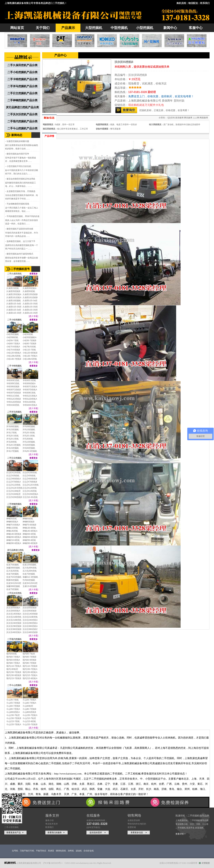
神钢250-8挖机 (29, 540)
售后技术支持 (52, 824)
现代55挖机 (12, 654)
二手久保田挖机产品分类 (22, 65)
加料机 (71, 851)
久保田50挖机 (29, 291)
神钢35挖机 (12, 519)
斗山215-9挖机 (29, 721)
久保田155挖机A (14, 294)
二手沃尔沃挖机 (14, 593)
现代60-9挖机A (13, 660)
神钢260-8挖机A (14, 543)
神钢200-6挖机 (29, 534)
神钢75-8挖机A (13, 525)
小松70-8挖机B (13, 350)
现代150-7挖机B (14, 672)
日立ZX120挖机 (30, 488)
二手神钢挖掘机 (14, 504)
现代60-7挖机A (13, 657)
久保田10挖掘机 (14, 301)
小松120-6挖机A (14, 353)
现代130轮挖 (12, 669)
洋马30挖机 (28, 439)
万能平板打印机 (27, 851)
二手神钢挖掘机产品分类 (22, 100)
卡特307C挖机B (14, 390)
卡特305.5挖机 (29, 380)
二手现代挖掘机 (14, 639)
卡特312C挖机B (14, 399)
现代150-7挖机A (30, 669)
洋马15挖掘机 (13, 430)
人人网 (196, 118)
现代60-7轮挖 (29, 654)
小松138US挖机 (30, 359)
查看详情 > (180, 834)
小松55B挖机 (12, 337)
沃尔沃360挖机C (30, 629)
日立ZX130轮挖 (13, 491)
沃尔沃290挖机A (30, 623)
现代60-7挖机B (29, 657)
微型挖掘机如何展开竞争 (18, 154)
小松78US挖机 (29, 347)
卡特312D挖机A (30, 399)
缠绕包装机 (61, 851)
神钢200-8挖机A (14, 537)
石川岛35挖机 (13, 571)
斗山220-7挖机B (30, 724)
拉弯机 (15, 851)
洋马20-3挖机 (29, 433)
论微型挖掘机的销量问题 (18, 141)
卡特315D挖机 (13, 405)
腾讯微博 (188, 118)
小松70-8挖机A (13, 347)
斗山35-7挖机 (12, 700)
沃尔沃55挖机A (13, 608)
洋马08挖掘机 (13, 426)
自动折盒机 (89, 851)
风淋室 (51, 851)
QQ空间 (171, 118)
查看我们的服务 (56, 833)
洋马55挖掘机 (29, 445)
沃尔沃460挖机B (30, 632)
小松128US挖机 (14, 356)
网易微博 (204, 118)
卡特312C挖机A (30, 396)
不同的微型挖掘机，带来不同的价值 (23, 216)
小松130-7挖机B (14, 359)
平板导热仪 (41, 851)
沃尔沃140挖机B (30, 614)
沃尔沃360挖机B (14, 629)
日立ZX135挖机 (30, 491)
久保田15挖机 (13, 288)
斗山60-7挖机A (29, 703)
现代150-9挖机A (30, 672)
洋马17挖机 (12, 433)
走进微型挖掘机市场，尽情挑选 (21, 191)
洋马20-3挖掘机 (14, 445)
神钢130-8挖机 (29, 528)
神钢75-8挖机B (29, 525)
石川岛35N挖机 (30, 568)
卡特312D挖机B (14, 402)
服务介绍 (49, 820)
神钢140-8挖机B (14, 534)
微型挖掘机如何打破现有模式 (20, 254)
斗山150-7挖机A (30, 715)
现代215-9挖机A (30, 678)
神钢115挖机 (12, 528)
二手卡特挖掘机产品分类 (22, 79)
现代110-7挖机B (30, 666)
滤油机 (79, 851)
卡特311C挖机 (13, 396)
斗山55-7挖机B (13, 703)
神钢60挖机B (29, 522)
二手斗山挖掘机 (14, 685)
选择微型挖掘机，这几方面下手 (21, 241)
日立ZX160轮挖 (13, 494)
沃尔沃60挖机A (13, 611)
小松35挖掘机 (13, 334)
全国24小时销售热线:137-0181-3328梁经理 (178, 863)
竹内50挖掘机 (29, 580)
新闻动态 (17, 135)
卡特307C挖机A (30, 387)
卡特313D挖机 (29, 402)
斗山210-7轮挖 (29, 718)
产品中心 (60, 55)
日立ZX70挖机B (30, 482)
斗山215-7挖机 (13, 721)
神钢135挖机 (12, 531)
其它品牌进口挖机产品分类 (22, 107)
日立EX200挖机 (30, 473)
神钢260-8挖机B (30, 543)
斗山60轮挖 (28, 706)
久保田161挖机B (30, 297)
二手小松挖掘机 (14, 320)
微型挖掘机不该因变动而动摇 (20, 229)
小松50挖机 (28, 334)
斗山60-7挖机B (13, 706)
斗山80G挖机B (29, 712)
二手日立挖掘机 (14, 458)
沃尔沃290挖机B (14, 626)
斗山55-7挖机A (29, 700)
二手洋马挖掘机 (14, 412)
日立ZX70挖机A (14, 482)
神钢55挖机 (28, 519)
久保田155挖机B (30, 294)
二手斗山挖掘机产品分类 (22, 128)
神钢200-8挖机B (30, 537)
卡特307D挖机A (30, 390)
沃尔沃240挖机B (14, 623)
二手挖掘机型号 (20, 269)
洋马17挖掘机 (13, 451)
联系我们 (205, 3)
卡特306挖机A (29, 383)
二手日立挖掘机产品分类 (22, 93)
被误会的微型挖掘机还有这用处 (21, 179)
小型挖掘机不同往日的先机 (19, 166)
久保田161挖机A (14, 297)
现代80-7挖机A (13, 663)
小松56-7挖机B (29, 340)
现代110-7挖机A (14, 666)
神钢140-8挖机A (30, 531)
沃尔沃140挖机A (14, 614)
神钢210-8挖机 (13, 540)
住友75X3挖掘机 (14, 577)
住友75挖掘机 (13, 565)
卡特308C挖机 (29, 393)
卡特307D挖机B (14, 393)
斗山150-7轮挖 (13, 715)
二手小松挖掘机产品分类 (22, 72)
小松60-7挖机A (13, 344)
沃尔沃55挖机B (30, 608)
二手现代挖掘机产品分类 (22, 121)
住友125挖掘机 (29, 565)
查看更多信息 (139, 833)
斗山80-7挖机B (29, 709)
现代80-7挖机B (29, 663)
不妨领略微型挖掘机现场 (18, 204)
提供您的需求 (98, 833)
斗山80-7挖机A (13, 709)
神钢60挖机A (12, 522)
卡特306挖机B (13, 387)
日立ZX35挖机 (13, 476)
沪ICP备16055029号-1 (53, 863)
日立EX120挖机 (14, 473)
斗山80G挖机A (13, 712)
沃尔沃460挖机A (14, 632)
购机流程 (181, 3)
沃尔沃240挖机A (30, 620)
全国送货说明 (134, 820)
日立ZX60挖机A (14, 479)
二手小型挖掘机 (11, 827)
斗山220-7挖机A (14, 724)
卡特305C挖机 (13, 383)
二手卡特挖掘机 (14, 366)
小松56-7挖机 (12, 340)
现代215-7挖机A (30, 675)
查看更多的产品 (15, 833)
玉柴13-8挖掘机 (30, 586)
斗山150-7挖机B (14, 718)
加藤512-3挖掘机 (30, 577)
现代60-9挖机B (29, 660)
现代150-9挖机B (14, 675)
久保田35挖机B (13, 291)
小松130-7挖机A (30, 356)
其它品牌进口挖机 (15, 550)
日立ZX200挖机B (14, 497)
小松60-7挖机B (29, 344)
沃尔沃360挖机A (30, 626)
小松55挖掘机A (30, 337)
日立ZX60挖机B (30, 479)
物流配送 (193, 3)
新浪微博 (179, 118)
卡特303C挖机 (13, 380)
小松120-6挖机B (30, 353)
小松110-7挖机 (29, 350)
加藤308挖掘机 (13, 568)
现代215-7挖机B (14, 678)
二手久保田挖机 (14, 274)
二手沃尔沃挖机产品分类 (22, 114)
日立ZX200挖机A (30, 494)
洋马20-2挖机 (29, 436)
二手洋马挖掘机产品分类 (22, 86)
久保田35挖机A (30, 288)
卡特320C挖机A (30, 405)
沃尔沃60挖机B (30, 611)
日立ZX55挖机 (29, 476)
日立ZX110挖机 (13, 485)
